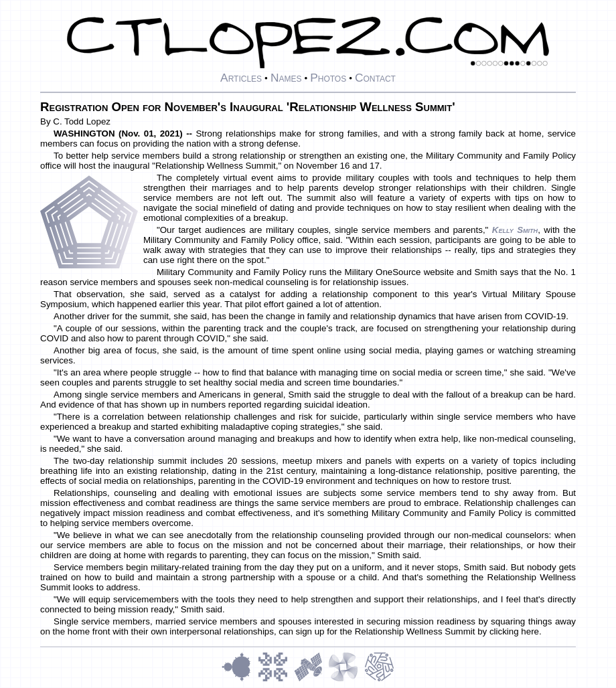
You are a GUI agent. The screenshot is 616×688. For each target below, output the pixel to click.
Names (286, 78)
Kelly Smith (515, 230)
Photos (328, 78)
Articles (241, 78)
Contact (375, 78)
